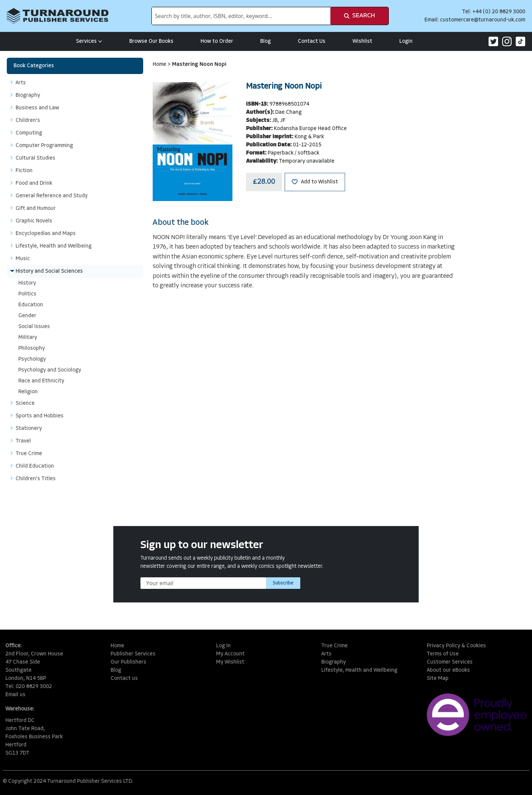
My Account (230, 654)
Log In (223, 646)
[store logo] (58, 16)
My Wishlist (230, 662)
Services (89, 41)
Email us (15, 695)
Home (160, 65)
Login (406, 41)
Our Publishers (128, 662)
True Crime (335, 646)
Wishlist (362, 41)
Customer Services (450, 662)
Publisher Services (133, 654)
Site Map (438, 679)
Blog (265, 41)
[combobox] (241, 16)
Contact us (124, 679)
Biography (334, 662)
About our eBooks (448, 670)
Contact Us (312, 41)
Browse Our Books (151, 41)
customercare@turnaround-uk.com (483, 20)
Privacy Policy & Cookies (456, 646)
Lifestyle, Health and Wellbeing (359, 670)
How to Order (217, 41)
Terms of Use (443, 654)
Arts (326, 654)
